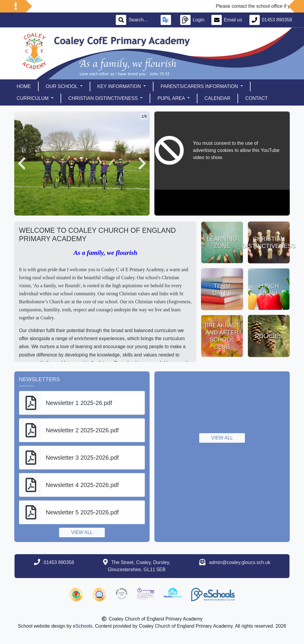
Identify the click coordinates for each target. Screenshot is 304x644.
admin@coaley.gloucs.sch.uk (240, 562)
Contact (256, 98)
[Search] (141, 20)
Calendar (217, 98)
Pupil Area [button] (172, 98)
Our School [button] (62, 86)
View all (82, 532)
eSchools (83, 626)
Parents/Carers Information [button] (200, 86)
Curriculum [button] (33, 98)
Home (24, 86)
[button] (22, 164)
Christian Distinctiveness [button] (104, 98)
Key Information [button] (120, 86)
